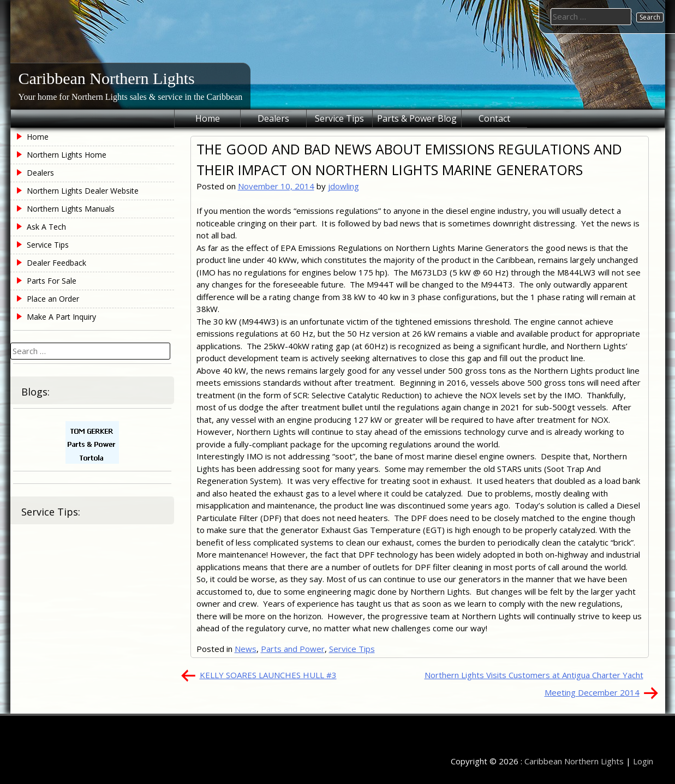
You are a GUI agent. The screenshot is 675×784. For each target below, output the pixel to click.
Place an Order (53, 299)
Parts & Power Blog (417, 118)
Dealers (273, 118)
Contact (494, 118)
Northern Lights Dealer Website (83, 191)
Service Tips (339, 118)
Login (643, 761)
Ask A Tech (46, 227)
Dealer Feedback (56, 263)
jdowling (344, 186)
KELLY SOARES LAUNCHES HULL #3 (268, 675)
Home (208, 118)
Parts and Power (293, 649)
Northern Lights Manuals (71, 209)
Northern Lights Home (67, 155)
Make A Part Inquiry (61, 317)
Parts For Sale (52, 281)
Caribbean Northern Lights (107, 78)
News (246, 649)
